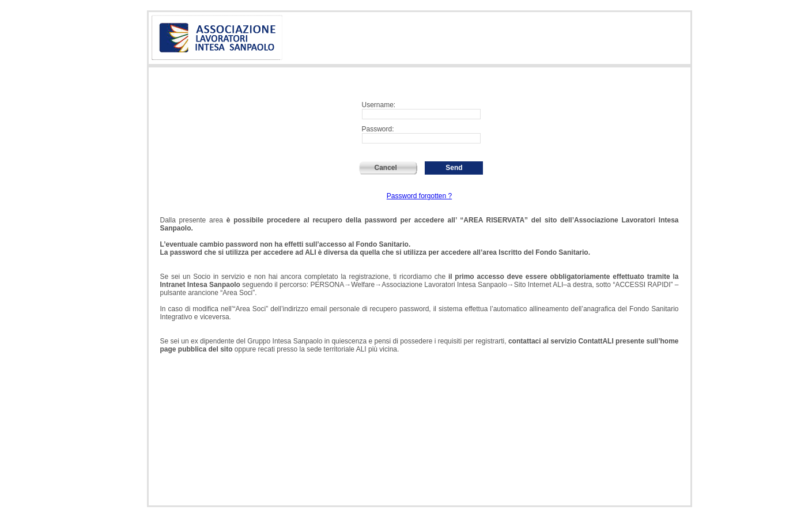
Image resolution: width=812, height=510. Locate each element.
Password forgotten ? (419, 196)
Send (454, 168)
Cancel (389, 168)
